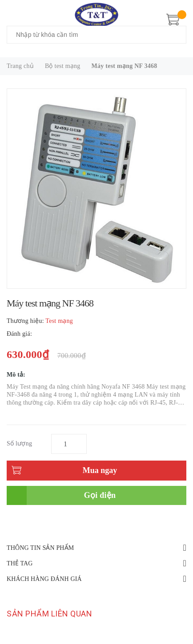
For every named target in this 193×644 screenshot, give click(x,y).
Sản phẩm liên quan (49, 614)
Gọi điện (100, 495)
